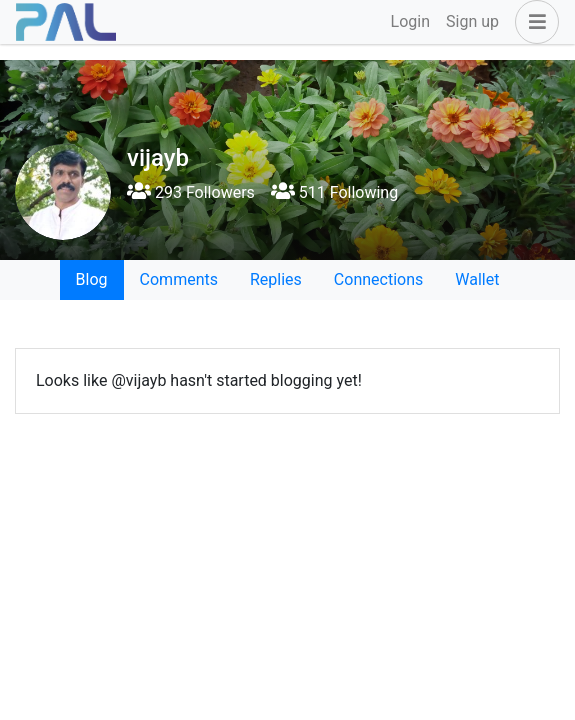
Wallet (477, 279)
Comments (179, 279)
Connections (378, 279)
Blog (92, 279)
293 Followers (191, 192)
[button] (533, 22)
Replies (276, 279)
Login (410, 21)
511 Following (334, 192)
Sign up (472, 21)
